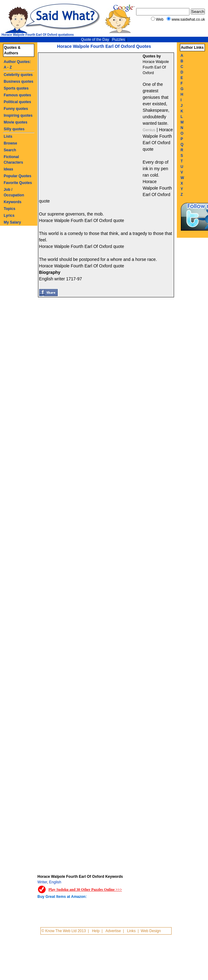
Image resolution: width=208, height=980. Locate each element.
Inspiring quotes (18, 115)
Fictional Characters (13, 160)
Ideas (8, 169)
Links (131, 931)
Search (10, 150)
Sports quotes (16, 88)
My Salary (12, 222)
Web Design (151, 931)
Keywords (12, 202)
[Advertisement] (73, 125)
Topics (10, 209)
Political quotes (17, 102)
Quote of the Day (95, 40)
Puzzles (119, 40)
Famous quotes (17, 95)
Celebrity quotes (18, 75)
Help (96, 931)
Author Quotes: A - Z (17, 65)
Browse (10, 143)
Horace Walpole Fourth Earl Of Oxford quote (81, 220)
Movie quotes (16, 122)
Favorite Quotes (18, 183)
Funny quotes (16, 109)
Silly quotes (14, 129)
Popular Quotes (17, 176)
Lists (8, 136)
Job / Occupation (14, 192)
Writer (42, 882)
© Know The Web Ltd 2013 (64, 931)
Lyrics (9, 216)
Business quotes (19, 82)
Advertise (113, 931)
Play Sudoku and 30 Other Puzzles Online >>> (85, 890)
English (55, 882)
